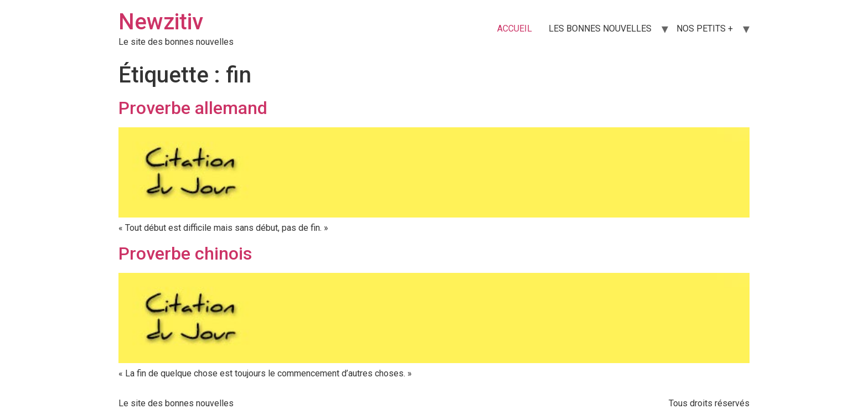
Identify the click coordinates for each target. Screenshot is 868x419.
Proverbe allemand (193, 108)
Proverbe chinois (185, 254)
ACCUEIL (515, 29)
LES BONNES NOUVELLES (600, 29)
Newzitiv (161, 22)
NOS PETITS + (705, 29)
